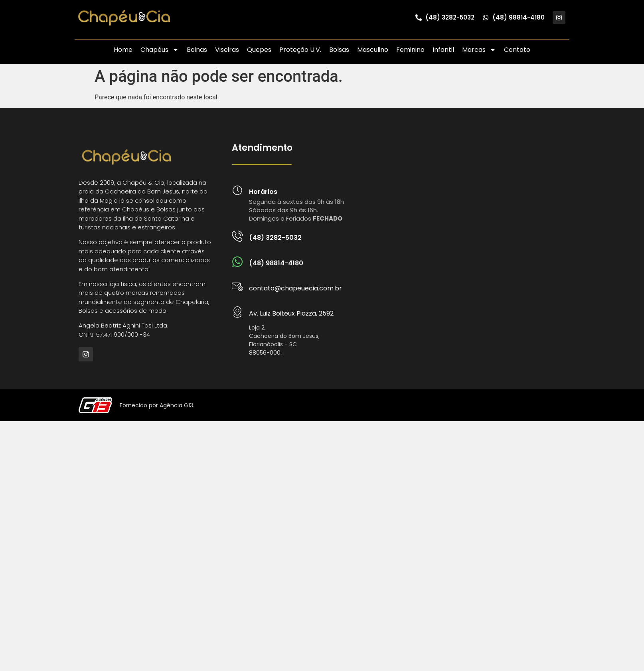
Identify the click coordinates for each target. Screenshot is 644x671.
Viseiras (227, 50)
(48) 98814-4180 (276, 263)
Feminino (410, 50)
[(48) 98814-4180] (237, 262)
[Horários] (237, 190)
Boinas (197, 50)
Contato (517, 50)
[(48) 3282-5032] (237, 236)
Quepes (259, 50)
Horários (263, 192)
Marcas (479, 50)
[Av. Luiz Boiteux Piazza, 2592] (237, 312)
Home (123, 50)
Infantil (443, 50)
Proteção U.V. (300, 50)
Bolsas (339, 50)
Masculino (373, 50)
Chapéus (160, 50)
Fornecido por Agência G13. (157, 405)
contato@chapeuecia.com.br (295, 288)
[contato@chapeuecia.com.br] (237, 287)
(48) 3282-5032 (275, 238)
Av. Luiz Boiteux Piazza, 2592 (291, 313)
